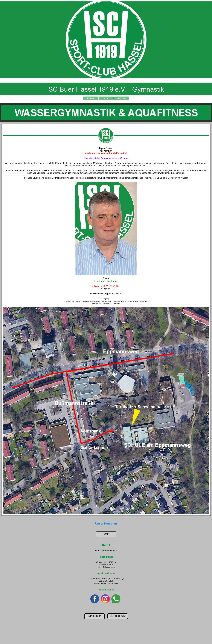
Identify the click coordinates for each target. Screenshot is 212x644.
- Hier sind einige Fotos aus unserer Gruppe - (106, 158)
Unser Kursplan (106, 524)
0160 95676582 (109, 551)
